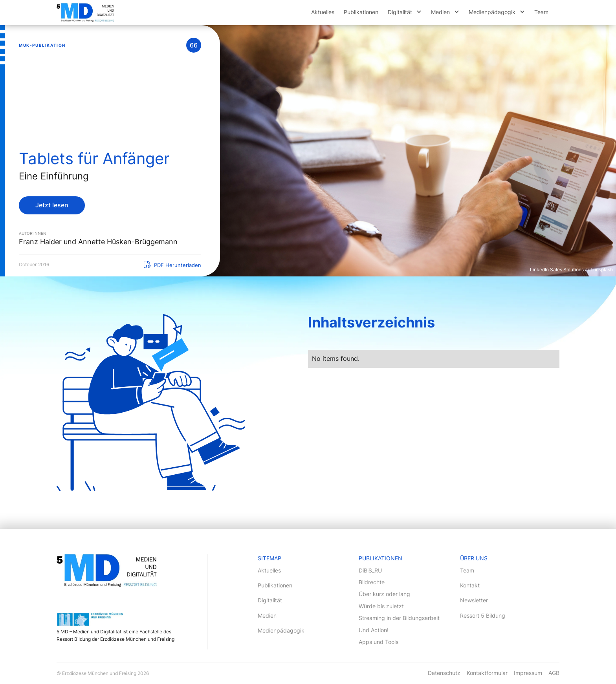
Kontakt (470, 585)
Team (541, 12)
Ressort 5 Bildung (483, 615)
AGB (554, 673)
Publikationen (361, 12)
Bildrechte (372, 582)
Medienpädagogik (492, 12)
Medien (440, 12)
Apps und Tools (379, 642)
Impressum (528, 673)
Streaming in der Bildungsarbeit (399, 618)
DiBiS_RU (370, 570)
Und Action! (374, 630)
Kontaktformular (487, 673)
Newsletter (474, 600)
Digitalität (400, 12)
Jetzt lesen (52, 205)
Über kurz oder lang (384, 594)
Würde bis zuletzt (381, 606)
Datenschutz (444, 673)
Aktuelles (323, 12)
